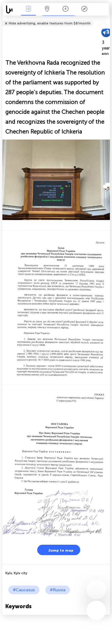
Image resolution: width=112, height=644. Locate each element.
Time (66, 9)
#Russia (58, 590)
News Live (28, 9)
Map (47, 9)
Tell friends (107, 20)
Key (84, 9)
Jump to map (57, 550)
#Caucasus (24, 590)
